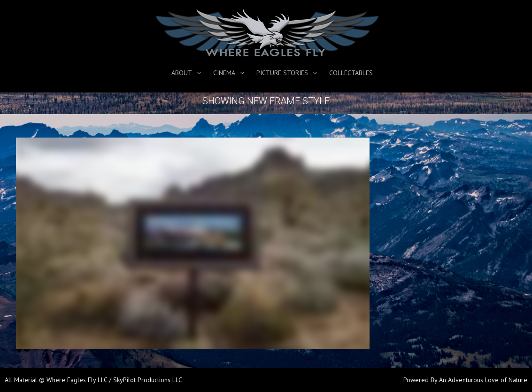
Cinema (224, 73)
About (182, 73)
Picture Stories (282, 73)
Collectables (351, 73)
